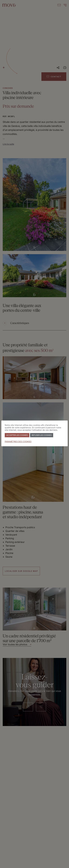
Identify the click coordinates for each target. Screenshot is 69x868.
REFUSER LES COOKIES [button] (42, 435)
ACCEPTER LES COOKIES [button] (17, 435)
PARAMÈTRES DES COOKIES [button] (18, 442)
